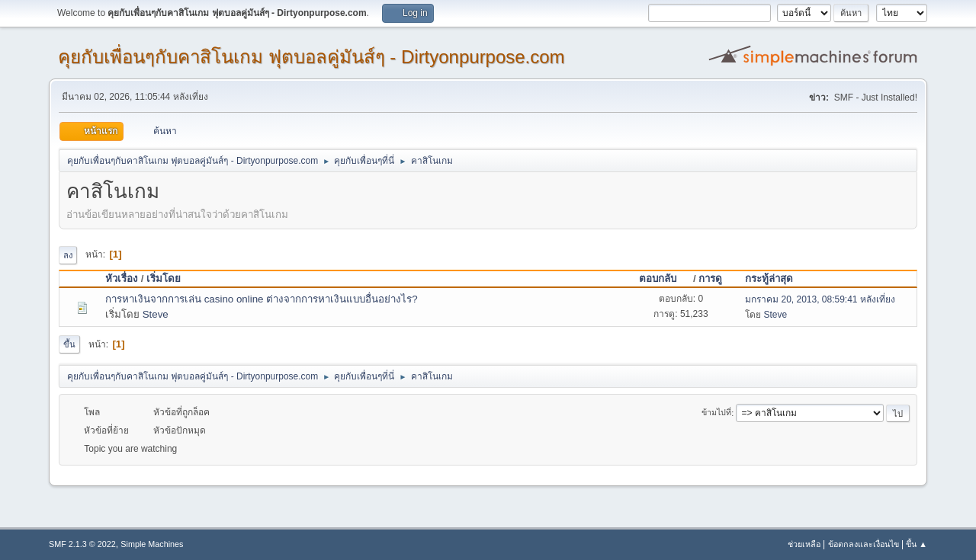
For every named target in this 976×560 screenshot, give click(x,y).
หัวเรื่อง (122, 278)
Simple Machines (152, 544)
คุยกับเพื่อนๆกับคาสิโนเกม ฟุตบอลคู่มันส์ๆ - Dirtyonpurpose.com (311, 57)
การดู (710, 278)
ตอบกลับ (665, 278)
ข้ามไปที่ (716, 413)
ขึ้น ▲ (917, 544)
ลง (68, 255)
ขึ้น (69, 344)
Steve (156, 314)
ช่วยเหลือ (804, 544)
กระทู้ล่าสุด (769, 278)
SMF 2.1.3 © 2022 (82, 544)
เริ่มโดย (164, 278)
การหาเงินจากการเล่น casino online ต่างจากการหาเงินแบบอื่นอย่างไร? (262, 299)
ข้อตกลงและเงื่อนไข (864, 544)
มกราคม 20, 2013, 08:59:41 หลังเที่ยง (820, 299)
